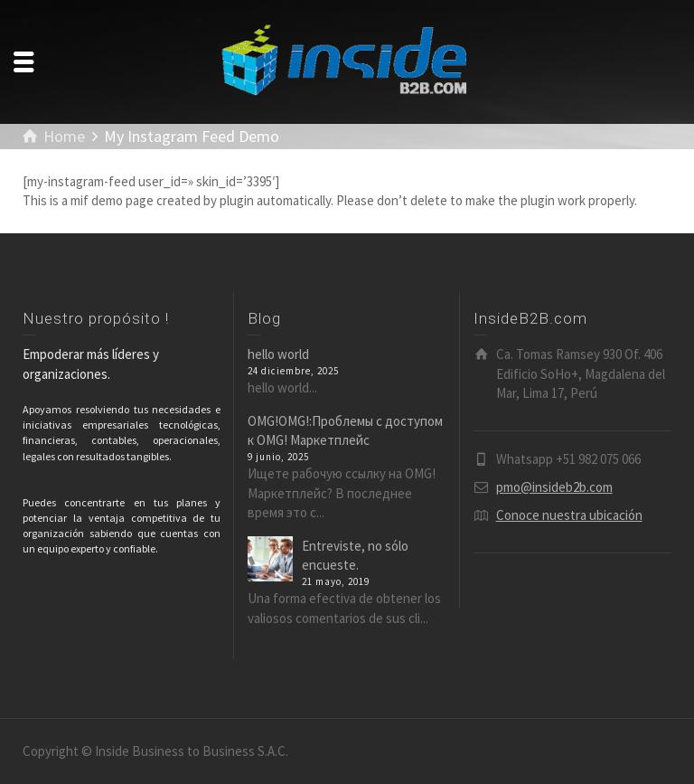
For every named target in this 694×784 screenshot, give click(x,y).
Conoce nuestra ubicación (569, 515)
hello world (278, 354)
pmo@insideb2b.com (554, 487)
